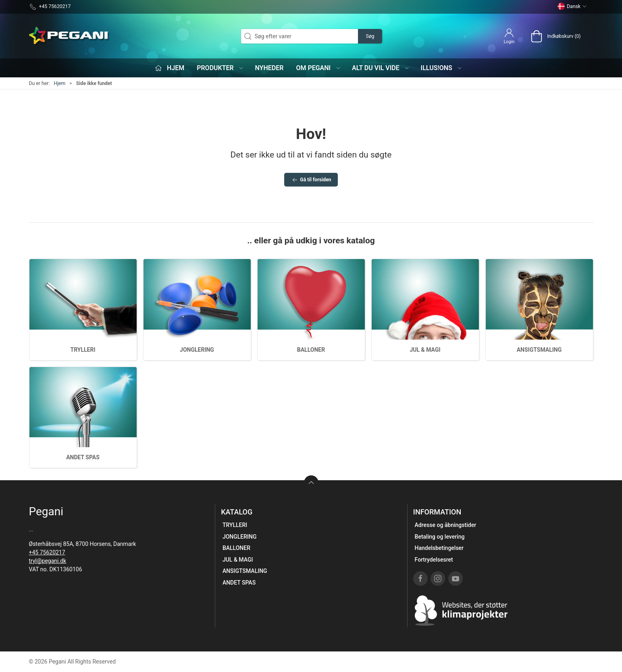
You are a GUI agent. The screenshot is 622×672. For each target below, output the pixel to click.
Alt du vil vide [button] (381, 68)
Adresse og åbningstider (446, 525)
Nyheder (269, 68)
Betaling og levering (440, 537)
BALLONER (311, 350)
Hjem (59, 83)
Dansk (572, 6)
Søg (370, 36)
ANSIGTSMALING (539, 350)
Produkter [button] (220, 68)
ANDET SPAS (83, 457)
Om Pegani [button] (318, 68)
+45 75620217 (47, 552)
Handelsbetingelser (439, 548)
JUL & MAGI (425, 350)
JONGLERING (197, 350)
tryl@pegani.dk (48, 561)
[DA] (69, 36)
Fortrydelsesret (434, 560)
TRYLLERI (83, 350)
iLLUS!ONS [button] (442, 68)
